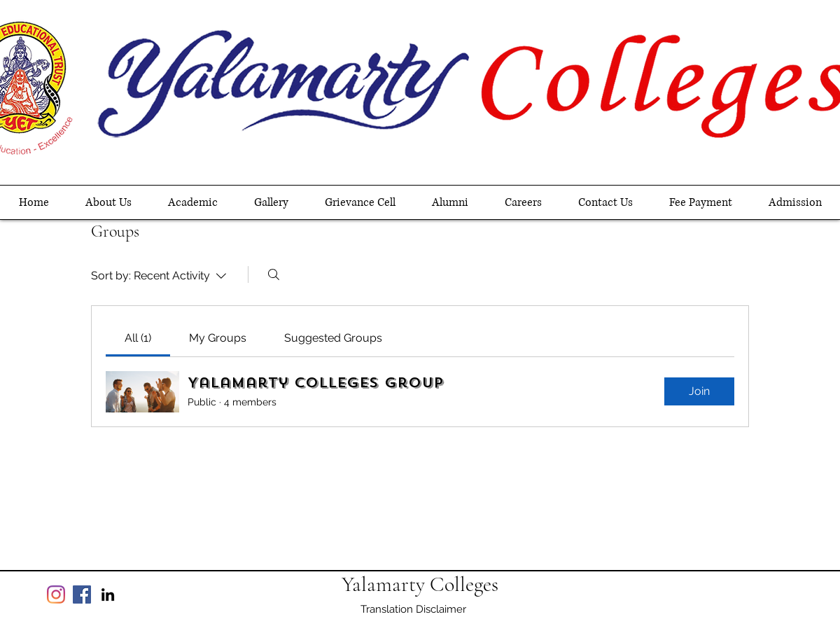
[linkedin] (108, 594)
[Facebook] (82, 594)
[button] (193, 202)
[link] (138, 338)
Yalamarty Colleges (420, 584)
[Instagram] (56, 594)
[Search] (274, 274)
